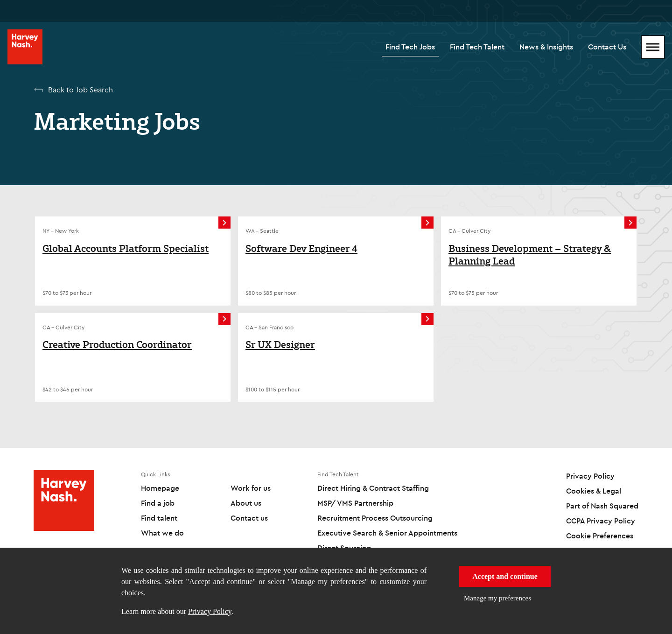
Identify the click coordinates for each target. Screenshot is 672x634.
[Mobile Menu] (653, 47)
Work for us (251, 488)
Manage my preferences (497, 598)
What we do (162, 533)
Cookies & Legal (594, 491)
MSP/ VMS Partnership (355, 503)
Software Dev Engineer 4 (301, 249)
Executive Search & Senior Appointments (387, 533)
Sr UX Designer (280, 345)
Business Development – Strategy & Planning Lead (530, 255)
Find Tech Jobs (410, 47)
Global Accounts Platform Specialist (126, 249)
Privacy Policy (210, 611)
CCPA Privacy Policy (601, 521)
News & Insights (546, 47)
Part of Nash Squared (602, 506)
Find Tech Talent (477, 47)
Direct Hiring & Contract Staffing (373, 488)
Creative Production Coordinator (117, 345)
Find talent (159, 518)
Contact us (249, 518)
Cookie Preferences (600, 536)
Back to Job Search (80, 90)
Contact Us (607, 47)
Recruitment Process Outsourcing (375, 518)
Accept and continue (505, 576)
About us (246, 503)
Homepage (160, 488)
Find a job (158, 503)
